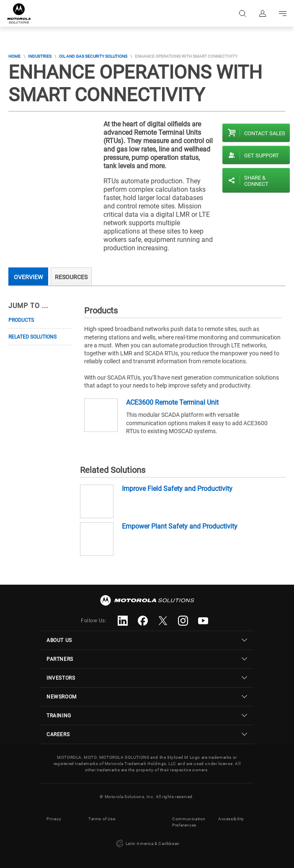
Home (14, 56)
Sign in (263, 13)
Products (21, 320)
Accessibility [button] (231, 819)
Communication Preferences (189, 822)
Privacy (54, 819)
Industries (40, 56)
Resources (71, 277)
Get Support (262, 155)
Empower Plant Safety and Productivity (180, 526)
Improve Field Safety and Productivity (177, 489)
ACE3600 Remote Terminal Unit (172, 402)
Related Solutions (32, 337)
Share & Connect (256, 181)
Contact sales (265, 133)
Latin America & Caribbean (147, 844)
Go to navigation (283, 13)
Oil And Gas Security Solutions (93, 56)
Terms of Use (102, 819)
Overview (28, 277)
